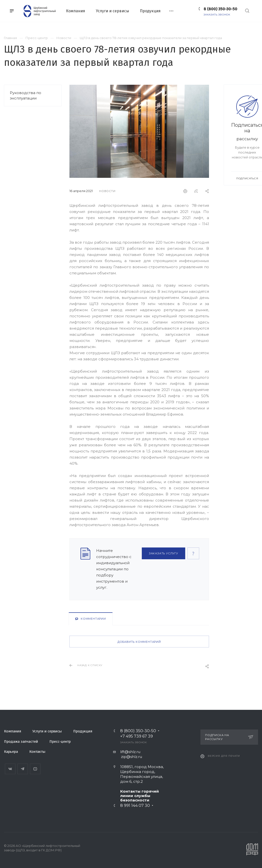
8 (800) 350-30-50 (220, 9)
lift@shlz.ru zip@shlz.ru (128, 754)
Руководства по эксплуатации (26, 95)
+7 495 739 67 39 (137, 736)
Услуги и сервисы (47, 731)
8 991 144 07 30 (135, 806)
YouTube (35, 769)
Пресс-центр (60, 742)
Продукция (83, 731)
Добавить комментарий (139, 642)
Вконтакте (10, 769)
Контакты (37, 752)
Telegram (23, 769)
